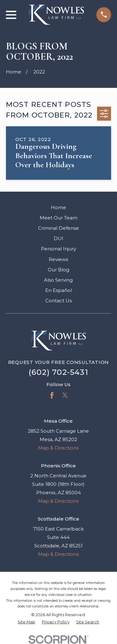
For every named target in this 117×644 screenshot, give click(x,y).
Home (58, 207)
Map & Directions (58, 448)
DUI (58, 238)
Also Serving (58, 280)
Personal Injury (58, 249)
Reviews (58, 259)
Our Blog (58, 270)
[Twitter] (65, 395)
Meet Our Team (58, 218)
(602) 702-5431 (58, 372)
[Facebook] (52, 395)
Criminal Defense (58, 228)
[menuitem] (27, 622)
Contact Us (58, 301)
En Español (58, 290)
